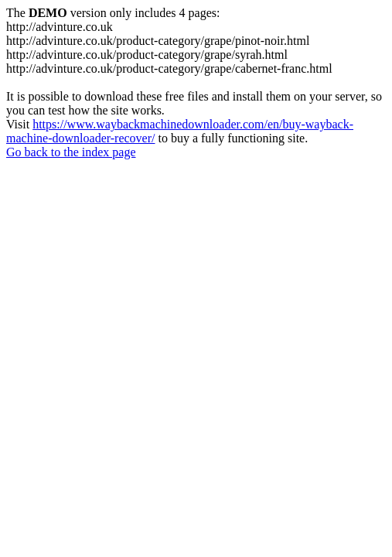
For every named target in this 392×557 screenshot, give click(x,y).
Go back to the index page (71, 152)
